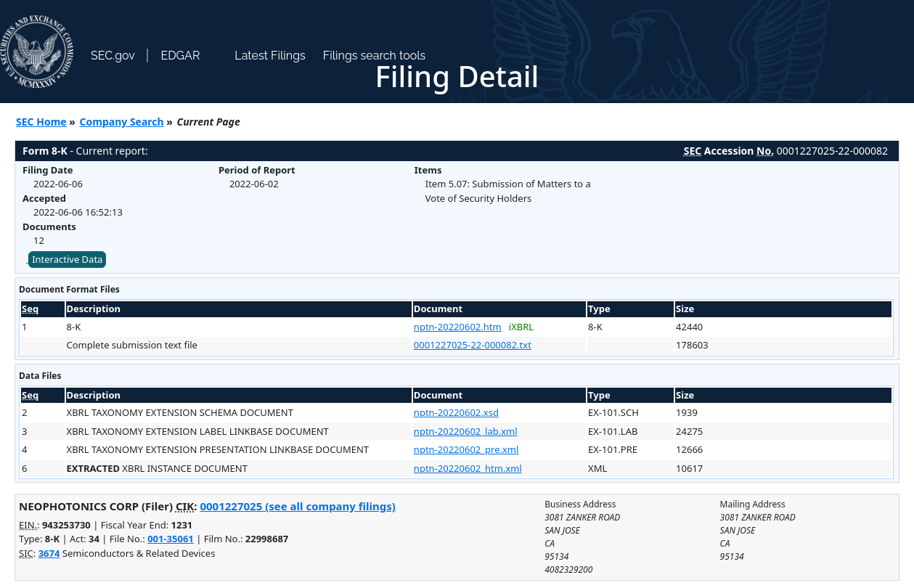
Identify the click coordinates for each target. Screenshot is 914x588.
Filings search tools (375, 56)
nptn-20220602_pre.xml (466, 449)
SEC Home (41, 122)
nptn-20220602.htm (458, 327)
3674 (49, 553)
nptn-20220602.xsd (456, 412)
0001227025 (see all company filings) (297, 506)
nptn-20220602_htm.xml (468, 468)
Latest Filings (270, 56)
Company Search (122, 122)
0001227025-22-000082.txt (473, 345)
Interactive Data (67, 259)
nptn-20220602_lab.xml (466, 431)
